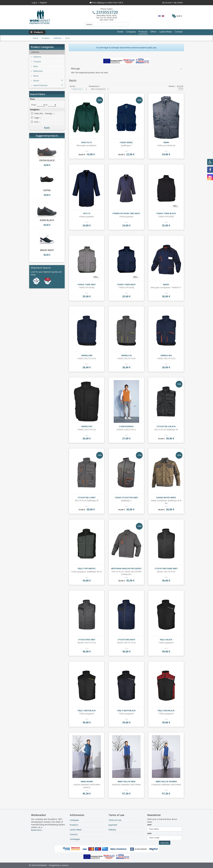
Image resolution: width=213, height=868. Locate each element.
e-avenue (64, 865)
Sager (38, 118)
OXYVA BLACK (47, 160)
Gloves (47, 81)
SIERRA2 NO (87, 426)
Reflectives (37, 71)
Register (43, 3)
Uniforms (36, 57)
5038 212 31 (87, 142)
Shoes (35, 76)
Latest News (76, 830)
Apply (47, 128)
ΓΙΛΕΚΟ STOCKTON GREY (126, 497)
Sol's (37, 122)
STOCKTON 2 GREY (87, 497)
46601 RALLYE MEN (126, 781)
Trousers (36, 62)
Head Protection (47, 85)
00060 (166, 142)
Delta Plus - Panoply (45, 113)
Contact (74, 834)
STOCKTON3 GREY (87, 640)
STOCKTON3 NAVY (126, 640)
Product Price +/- (78, 89)
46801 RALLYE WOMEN (166, 781)
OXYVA (47, 190)
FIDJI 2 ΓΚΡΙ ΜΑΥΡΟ (87, 568)
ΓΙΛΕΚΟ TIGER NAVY (126, 284)
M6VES (166, 284)
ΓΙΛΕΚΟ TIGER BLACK (166, 213)
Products (74, 825)
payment (113, 825)
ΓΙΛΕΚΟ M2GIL (126, 142)
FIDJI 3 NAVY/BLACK (126, 711)
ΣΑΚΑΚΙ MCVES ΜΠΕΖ (166, 497)
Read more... (37, 830)
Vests (35, 66)
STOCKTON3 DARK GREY (166, 568)
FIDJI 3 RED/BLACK (166, 711)
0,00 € (177, 16)
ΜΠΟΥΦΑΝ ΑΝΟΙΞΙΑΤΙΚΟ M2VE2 (126, 568)
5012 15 (87, 213)
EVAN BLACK (47, 220)
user (149, 825)
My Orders (178, 3)
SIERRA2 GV (126, 355)
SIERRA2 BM (87, 355)
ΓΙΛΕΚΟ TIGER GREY (87, 284)
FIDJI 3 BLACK (166, 640)
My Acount (167, 3)
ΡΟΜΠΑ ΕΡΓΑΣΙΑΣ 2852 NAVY (126, 213)
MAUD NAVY (47, 250)
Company (74, 820)
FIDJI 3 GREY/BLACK (87, 711)
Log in (34, 3)
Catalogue (75, 839)
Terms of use (115, 820)
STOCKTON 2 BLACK (166, 426)
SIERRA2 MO (166, 355)
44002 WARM (87, 781)
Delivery (112, 830)
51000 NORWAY (126, 426)
